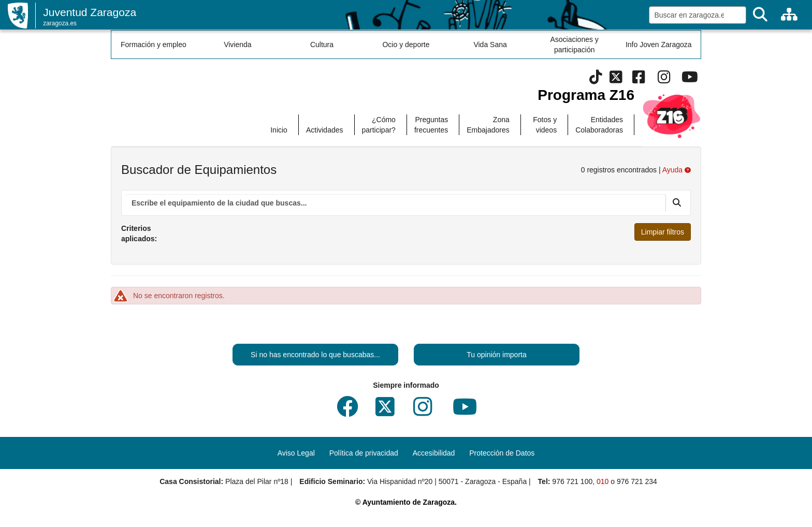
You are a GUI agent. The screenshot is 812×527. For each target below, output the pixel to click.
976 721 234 (637, 481)
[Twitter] (616, 80)
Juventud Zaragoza (90, 12)
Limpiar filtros (663, 232)
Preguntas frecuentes (431, 125)
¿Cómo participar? (379, 125)
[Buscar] (760, 15)
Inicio (279, 130)
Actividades (325, 130)
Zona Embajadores (488, 125)
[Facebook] (639, 80)
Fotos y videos (545, 125)
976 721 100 (572, 481)
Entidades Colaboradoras (599, 125)
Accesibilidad (434, 453)
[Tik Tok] (596, 80)
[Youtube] (690, 80)
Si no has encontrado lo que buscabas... (315, 355)
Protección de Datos (502, 453)
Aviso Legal (296, 453)
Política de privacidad (364, 453)
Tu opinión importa (496, 355)
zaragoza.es (60, 23)
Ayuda (677, 170)
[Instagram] (664, 80)
